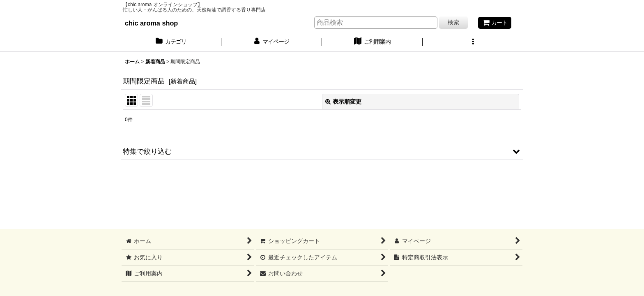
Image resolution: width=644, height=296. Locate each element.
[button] (473, 42)
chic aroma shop (151, 23)
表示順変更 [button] (343, 102)
